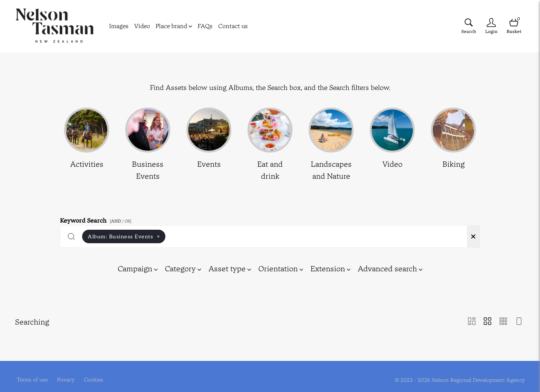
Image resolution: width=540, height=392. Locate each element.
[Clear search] (473, 236)
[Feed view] (519, 322)
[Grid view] (487, 322)
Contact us (233, 26)
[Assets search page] (469, 26)
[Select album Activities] (87, 145)
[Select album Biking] (453, 145)
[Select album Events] (209, 145)
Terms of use (32, 372)
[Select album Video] (392, 145)
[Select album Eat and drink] (270, 145)
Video (142, 26)
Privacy (66, 372)
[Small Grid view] (503, 322)
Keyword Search (97, 219)
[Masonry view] (472, 322)
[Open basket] (514, 26)
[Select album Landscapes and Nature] (331, 145)
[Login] (491, 26)
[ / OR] (121, 221)
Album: (124, 236)
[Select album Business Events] (148, 145)
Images (119, 26)
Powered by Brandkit (270, 387)
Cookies (94, 372)
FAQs (205, 26)
